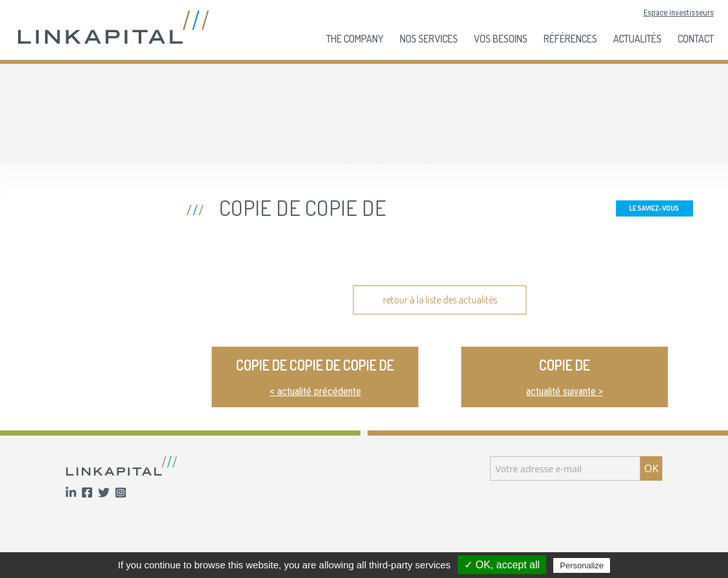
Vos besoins (501, 39)
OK (651, 468)
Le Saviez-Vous (654, 208)
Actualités (637, 39)
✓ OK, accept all (502, 565)
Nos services (429, 39)
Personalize (582, 565)
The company (355, 39)
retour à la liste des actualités (440, 300)
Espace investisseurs (679, 13)
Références (570, 39)
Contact (696, 39)
